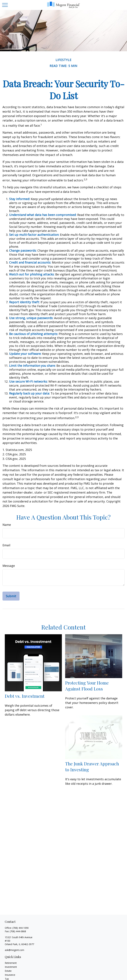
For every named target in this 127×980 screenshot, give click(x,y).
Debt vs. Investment (25, 696)
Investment (11, 967)
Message (9, 566)
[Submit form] (11, 596)
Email (6, 545)
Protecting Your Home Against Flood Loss (87, 686)
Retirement (11, 963)
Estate (8, 971)
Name (7, 525)
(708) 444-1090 (21, 928)
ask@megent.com (14, 950)
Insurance (10, 975)
